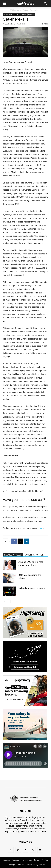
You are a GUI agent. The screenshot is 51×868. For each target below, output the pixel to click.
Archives (16, 860)
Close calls (31, 14)
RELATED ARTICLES (13, 555)
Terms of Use (27, 860)
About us (6, 860)
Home (5, 10)
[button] (5, 4)
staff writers (10, 24)
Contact (45, 860)
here (41, 528)
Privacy (37, 860)
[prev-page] (4, 601)
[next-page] (9, 601)
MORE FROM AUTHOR (34, 555)
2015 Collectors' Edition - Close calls (24, 10)
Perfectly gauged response (31, 588)
